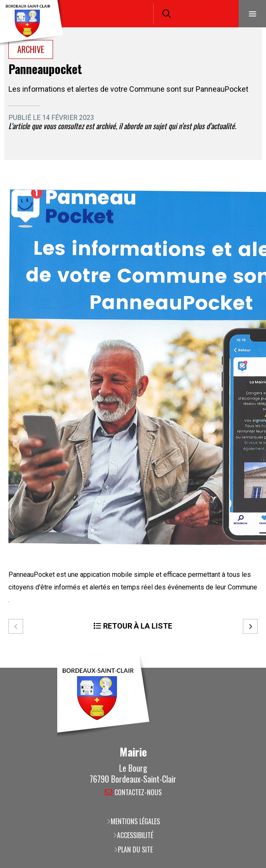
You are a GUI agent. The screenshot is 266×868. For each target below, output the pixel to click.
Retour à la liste (138, 626)
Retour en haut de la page (247, 668)
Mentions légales (135, 821)
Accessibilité (135, 835)
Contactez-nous (138, 793)
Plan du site (135, 849)
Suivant (250, 626)
